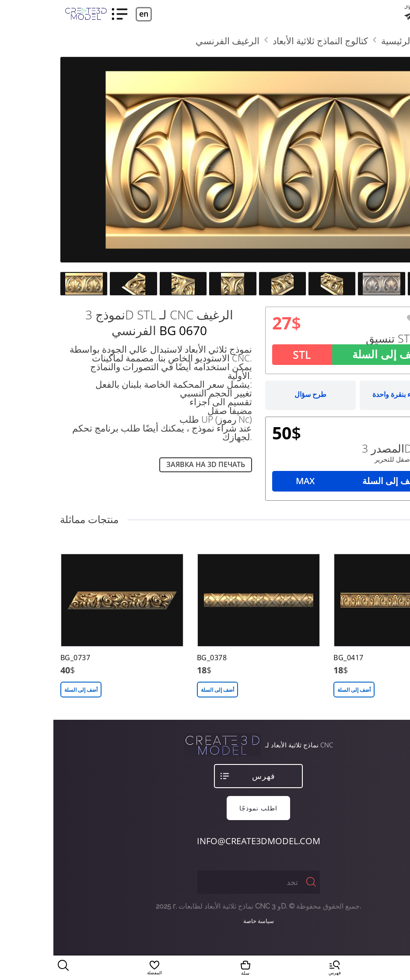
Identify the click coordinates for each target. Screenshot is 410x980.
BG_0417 (295, 658)
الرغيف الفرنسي (174, 41)
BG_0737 (22, 658)
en (90, 14)
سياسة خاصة (205, 921)
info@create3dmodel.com (205, 841)
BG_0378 (159, 658)
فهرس (210, 776)
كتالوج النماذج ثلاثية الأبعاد (267, 41)
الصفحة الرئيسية (359, 41)
